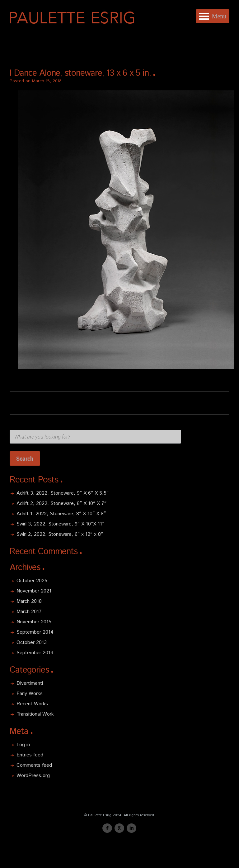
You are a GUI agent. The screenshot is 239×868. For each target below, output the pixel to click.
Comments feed (34, 765)
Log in (23, 745)
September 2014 (35, 632)
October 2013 (32, 643)
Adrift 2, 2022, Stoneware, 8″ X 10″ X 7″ (61, 504)
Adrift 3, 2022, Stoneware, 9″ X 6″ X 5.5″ (63, 493)
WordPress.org (33, 776)
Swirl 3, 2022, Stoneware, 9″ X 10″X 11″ (60, 524)
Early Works (30, 694)
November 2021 (34, 591)
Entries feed (30, 755)
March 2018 (29, 601)
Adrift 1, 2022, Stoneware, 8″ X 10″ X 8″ (61, 514)
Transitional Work (35, 714)
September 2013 (35, 653)
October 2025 (32, 581)
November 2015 (34, 622)
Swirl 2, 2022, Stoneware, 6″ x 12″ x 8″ (60, 534)
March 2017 (29, 612)
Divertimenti (30, 683)
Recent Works (32, 704)
